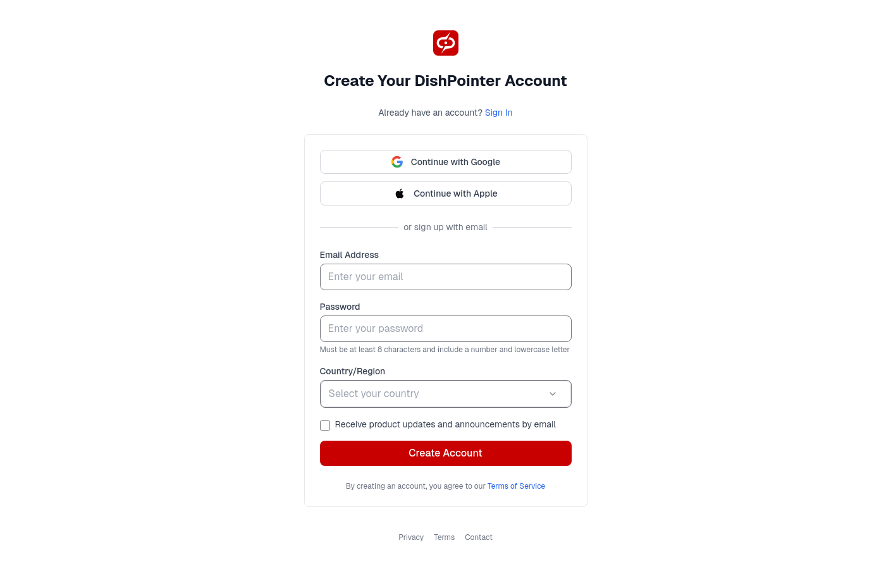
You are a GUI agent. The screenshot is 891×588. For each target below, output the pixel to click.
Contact (479, 537)
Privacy (411, 537)
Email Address (350, 255)
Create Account (445, 453)
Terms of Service (516, 486)
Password (340, 307)
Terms (444, 537)
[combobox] (446, 394)
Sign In (499, 113)
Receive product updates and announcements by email (445, 424)
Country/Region (353, 371)
